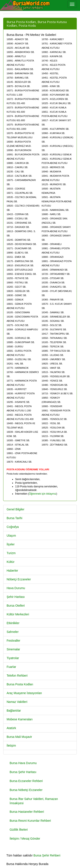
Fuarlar (11, 667)
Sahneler (13, 632)
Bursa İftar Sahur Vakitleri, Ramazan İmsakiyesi (34, 801)
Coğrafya (13, 527)
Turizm (11, 553)
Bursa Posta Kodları (20, 684)
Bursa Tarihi (15, 518)
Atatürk (11, 728)
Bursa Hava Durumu (23, 763)
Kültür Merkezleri (18, 614)
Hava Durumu (16, 588)
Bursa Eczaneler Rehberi (26, 781)
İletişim (11, 746)
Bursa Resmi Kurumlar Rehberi (30, 821)
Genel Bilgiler (15, 509)
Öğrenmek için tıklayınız (43, 494)
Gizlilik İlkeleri (19, 830)
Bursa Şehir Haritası (23, 772)
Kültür (11, 562)
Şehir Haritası (16, 597)
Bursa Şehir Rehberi (47, 855)
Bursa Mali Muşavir (19, 737)
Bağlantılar (14, 711)
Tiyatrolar (13, 658)
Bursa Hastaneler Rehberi (27, 812)
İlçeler (11, 544)
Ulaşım (11, 536)
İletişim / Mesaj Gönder (25, 839)
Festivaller (13, 641)
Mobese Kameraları (20, 719)
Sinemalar (13, 649)
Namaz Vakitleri (17, 702)
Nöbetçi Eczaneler (19, 579)
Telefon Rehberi (17, 676)
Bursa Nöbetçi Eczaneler (26, 790)
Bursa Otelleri (16, 606)
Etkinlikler (13, 623)
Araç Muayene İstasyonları (24, 693)
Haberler (12, 571)
